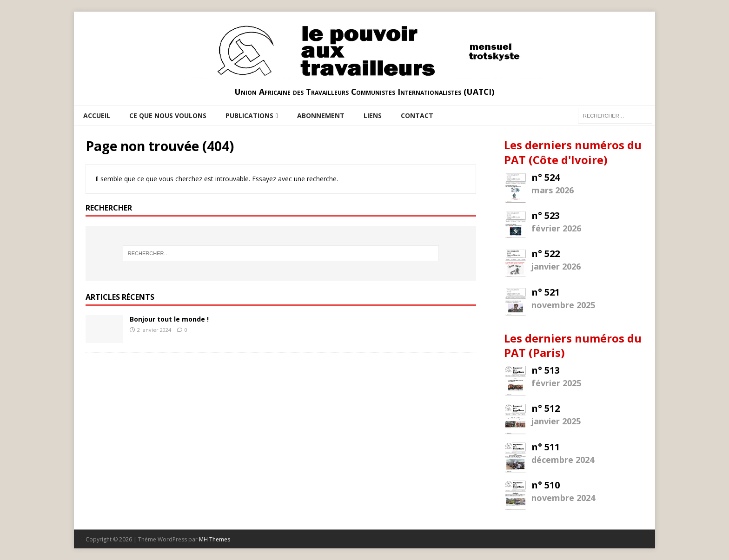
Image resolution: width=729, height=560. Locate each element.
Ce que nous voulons (168, 115)
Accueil (97, 115)
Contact (417, 115)
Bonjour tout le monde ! (169, 319)
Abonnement (321, 115)
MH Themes (215, 539)
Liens (373, 115)
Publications (249, 115)
